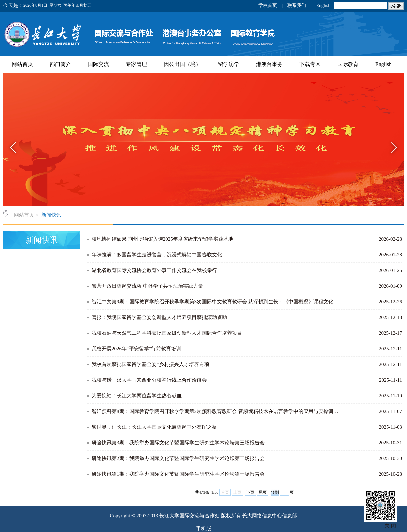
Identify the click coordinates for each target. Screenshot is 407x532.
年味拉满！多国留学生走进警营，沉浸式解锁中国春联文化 (157, 255)
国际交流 (98, 64)
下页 (250, 492)
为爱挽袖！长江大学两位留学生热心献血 (137, 396)
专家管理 (136, 64)
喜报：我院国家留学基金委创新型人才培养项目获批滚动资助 (159, 317)
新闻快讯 (51, 215)
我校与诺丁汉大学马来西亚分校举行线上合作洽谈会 (149, 380)
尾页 (263, 492)
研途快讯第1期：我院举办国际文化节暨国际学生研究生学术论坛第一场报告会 (178, 474)
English (323, 5)
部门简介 (60, 64)
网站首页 (22, 64)
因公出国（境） (182, 64)
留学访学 (229, 64)
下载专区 (310, 64)
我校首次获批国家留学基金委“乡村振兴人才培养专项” (151, 364)
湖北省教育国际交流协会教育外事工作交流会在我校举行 (154, 270)
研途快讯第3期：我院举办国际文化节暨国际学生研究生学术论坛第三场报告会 (178, 443)
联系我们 (297, 5)
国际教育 (348, 64)
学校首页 (268, 5)
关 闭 (390, 526)
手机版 (204, 529)
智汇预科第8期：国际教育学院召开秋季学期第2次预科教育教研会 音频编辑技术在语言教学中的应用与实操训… (215, 411)
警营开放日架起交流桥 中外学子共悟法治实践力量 (147, 286)
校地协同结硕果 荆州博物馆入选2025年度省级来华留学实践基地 (162, 239)
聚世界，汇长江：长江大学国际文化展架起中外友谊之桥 (154, 427)
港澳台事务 (269, 64)
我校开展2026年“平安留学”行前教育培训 (136, 349)
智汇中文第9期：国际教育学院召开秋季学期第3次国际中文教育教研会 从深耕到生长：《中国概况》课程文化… (215, 302)
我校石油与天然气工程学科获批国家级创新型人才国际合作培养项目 (167, 333)
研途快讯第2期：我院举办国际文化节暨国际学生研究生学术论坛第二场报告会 (178, 458)
